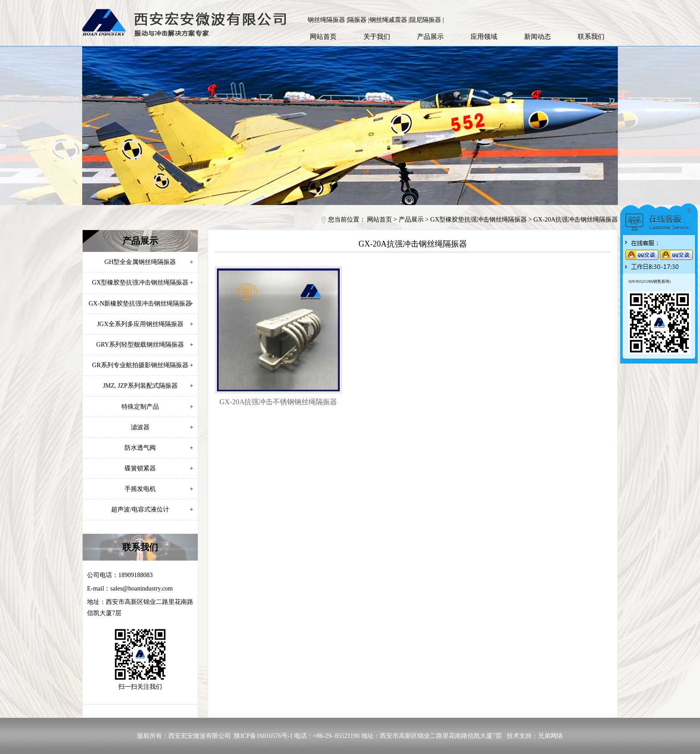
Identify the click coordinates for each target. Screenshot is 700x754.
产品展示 (430, 37)
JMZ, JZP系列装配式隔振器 (148, 386)
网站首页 (323, 37)
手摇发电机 (159, 489)
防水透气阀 (159, 448)
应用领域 (484, 37)
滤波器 (162, 427)
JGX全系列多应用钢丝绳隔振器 (145, 324)
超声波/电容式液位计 (152, 509)
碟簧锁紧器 (159, 468)
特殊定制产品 (157, 407)
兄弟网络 (550, 736)
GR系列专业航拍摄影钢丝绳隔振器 (143, 365)
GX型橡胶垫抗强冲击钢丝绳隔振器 (479, 220)
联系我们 (591, 37)
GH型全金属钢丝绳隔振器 (149, 262)
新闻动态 (537, 37)
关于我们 (377, 37)
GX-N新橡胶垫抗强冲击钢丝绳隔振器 (141, 304)
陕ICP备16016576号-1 (263, 736)
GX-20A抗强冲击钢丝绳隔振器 (576, 220)
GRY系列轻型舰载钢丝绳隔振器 (145, 345)
